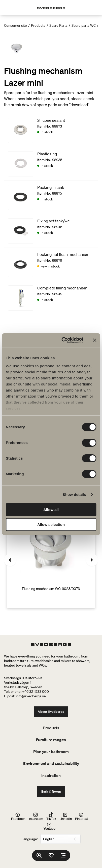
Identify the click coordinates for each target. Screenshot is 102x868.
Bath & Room (51, 791)
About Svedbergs (51, 712)
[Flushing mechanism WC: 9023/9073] (51, 560)
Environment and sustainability (51, 763)
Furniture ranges (51, 740)
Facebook (18, 817)
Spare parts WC (84, 25)
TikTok (51, 817)
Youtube (49, 826)
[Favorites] (51, 855)
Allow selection (51, 525)
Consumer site (15, 25)
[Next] (92, 560)
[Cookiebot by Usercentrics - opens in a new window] (63, 340)
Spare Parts (58, 25)
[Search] (39, 855)
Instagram (36, 817)
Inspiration (51, 775)
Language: (30, 839)
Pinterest (81, 817)
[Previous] (10, 560)
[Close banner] (94, 340)
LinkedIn (66, 817)
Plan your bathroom (51, 752)
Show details (74, 495)
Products (38, 25)
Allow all (51, 510)
